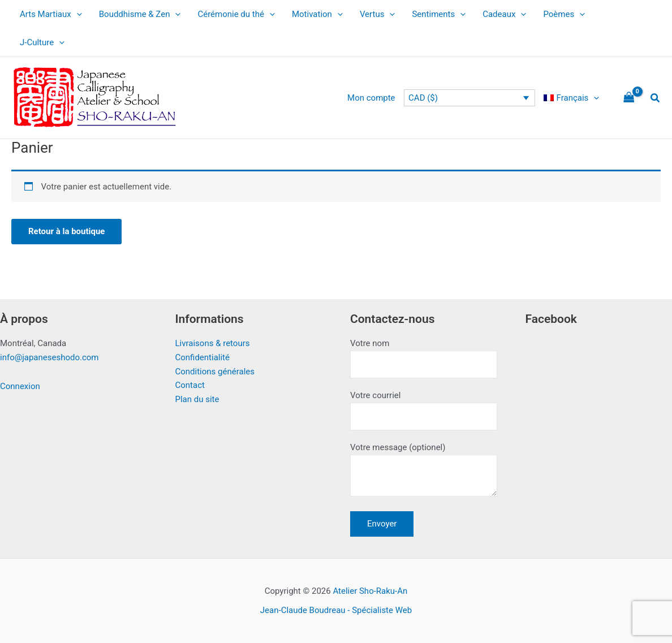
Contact (190, 385)
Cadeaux (504, 14)
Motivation (317, 14)
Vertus (378, 14)
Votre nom (424, 358)
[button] (656, 98)
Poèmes (564, 14)
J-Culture (42, 42)
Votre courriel (424, 410)
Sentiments (439, 14)
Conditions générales (215, 372)
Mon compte (371, 98)
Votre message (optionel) (424, 472)
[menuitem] (571, 98)
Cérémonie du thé (236, 14)
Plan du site (197, 399)
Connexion (20, 386)
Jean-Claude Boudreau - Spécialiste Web (336, 610)
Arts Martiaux (51, 14)
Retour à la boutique (66, 231)
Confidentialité (203, 357)
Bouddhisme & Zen (140, 14)
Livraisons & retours (213, 343)
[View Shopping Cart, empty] (629, 98)
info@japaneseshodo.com (49, 357)
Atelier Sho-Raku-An (370, 591)
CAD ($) (423, 98)
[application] (77, 14)
